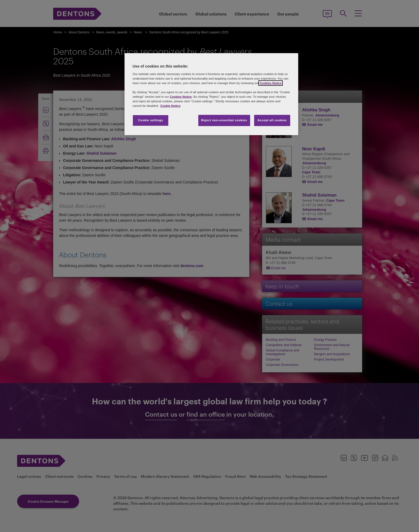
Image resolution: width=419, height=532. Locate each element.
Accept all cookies (272, 120)
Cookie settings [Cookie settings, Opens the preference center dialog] (151, 120)
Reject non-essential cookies (224, 120)
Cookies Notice (270, 83)
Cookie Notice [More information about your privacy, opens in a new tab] (170, 106)
